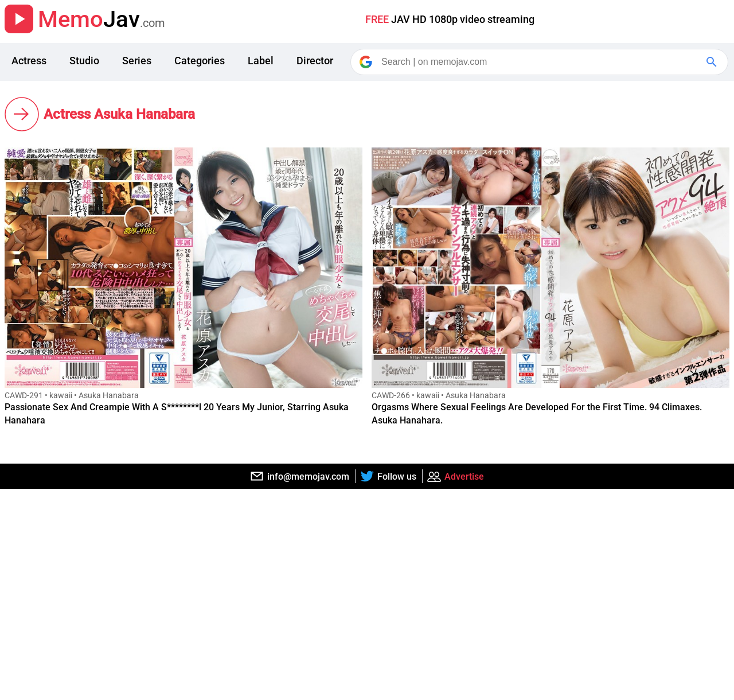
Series (137, 61)
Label (261, 61)
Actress (29, 61)
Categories (200, 61)
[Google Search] (713, 62)
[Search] (540, 62)
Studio (84, 61)
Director (315, 61)
